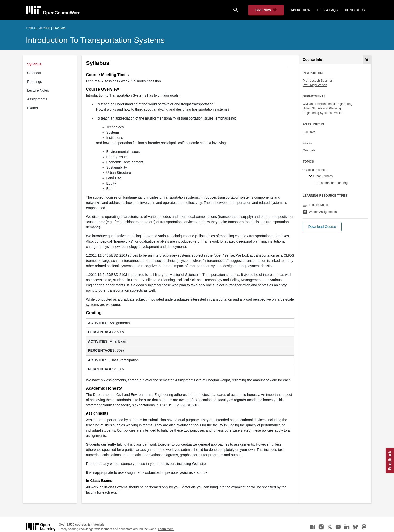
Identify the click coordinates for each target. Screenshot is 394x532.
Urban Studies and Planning (322, 108)
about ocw (301, 10)
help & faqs (328, 10)
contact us (355, 10)
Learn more (166, 529)
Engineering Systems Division (323, 113)
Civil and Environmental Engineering (327, 104)
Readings (35, 82)
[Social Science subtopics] (304, 170)
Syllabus (34, 64)
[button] (322, 227)
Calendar (34, 73)
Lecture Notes (38, 90)
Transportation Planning (331, 183)
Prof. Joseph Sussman (318, 81)
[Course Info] (367, 60)
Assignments (37, 99)
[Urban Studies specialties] (311, 176)
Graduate (309, 150)
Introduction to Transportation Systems (95, 40)
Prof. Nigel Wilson (315, 85)
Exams (33, 108)
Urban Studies (323, 176)
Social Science (316, 170)
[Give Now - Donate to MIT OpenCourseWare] (266, 10)
